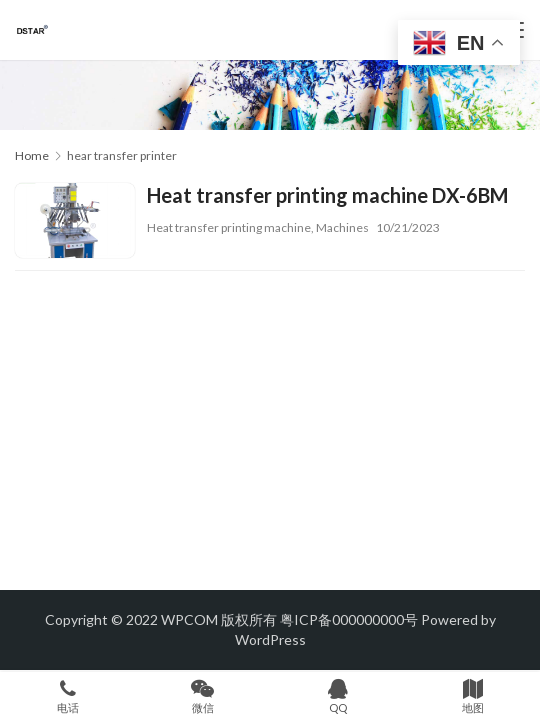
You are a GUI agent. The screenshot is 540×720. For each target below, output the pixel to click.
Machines (342, 227)
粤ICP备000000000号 (349, 619)
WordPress (270, 639)
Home (32, 155)
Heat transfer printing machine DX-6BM (327, 195)
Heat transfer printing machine (229, 227)
